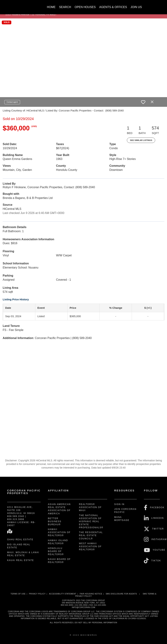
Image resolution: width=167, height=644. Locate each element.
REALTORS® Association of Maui (90, 507)
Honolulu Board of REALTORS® (56, 551)
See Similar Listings (141, 140)
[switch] (143, 102)
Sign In (119, 504)
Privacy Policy (37, 594)
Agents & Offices (113, 7)
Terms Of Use (18, 594)
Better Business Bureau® (55, 521)
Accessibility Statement (63, 594)
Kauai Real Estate (21, 560)
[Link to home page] (21, 5)
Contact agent (12, 102)
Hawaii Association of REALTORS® (59, 532)
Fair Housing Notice (91, 594)
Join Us (136, 7)
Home (51, 7)
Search (65, 7)
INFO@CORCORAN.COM (83, 607)
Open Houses (85, 7)
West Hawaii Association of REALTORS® (90, 547)
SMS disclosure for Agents (121, 594)
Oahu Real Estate (20, 540)
